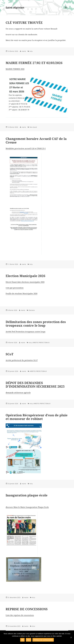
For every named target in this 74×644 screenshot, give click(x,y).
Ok (22, 640)
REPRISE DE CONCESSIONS (27, 609)
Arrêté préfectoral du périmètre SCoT (22, 360)
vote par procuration (15, 288)
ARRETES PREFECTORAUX (41, 343)
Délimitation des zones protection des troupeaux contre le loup (36, 324)
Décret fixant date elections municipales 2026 (25, 282)
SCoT (10, 354)
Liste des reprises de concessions (20, 615)
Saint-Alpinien (15, 7)
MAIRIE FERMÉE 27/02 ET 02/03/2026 (34, 63)
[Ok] (71, 637)
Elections (32, 310)
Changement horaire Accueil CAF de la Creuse (36, 140)
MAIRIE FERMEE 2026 (15, 69)
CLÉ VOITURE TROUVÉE (24, 23)
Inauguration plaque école (27, 495)
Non (29, 640)
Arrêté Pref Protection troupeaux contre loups (26, 332)
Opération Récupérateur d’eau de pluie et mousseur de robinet (37, 417)
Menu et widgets (66, 10)
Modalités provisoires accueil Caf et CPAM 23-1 (26, 148)
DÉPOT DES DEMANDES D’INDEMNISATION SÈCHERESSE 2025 (35, 385)
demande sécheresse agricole (18, 393)
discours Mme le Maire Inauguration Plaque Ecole (27, 507)
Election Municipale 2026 (25, 276)
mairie (24, 51)
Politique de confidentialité (43, 640)
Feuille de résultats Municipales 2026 (22, 293)
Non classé (33, 127)
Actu (31, 51)
